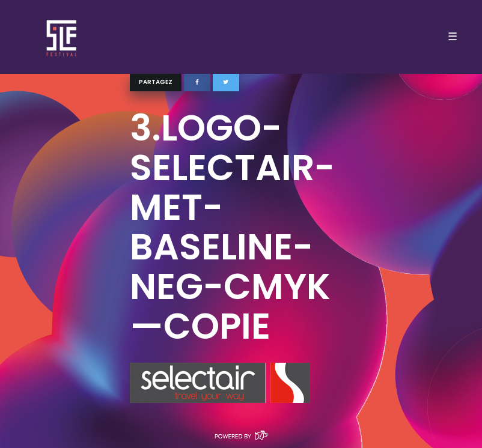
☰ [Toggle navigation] (453, 37)
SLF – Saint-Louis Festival (62, 37)
